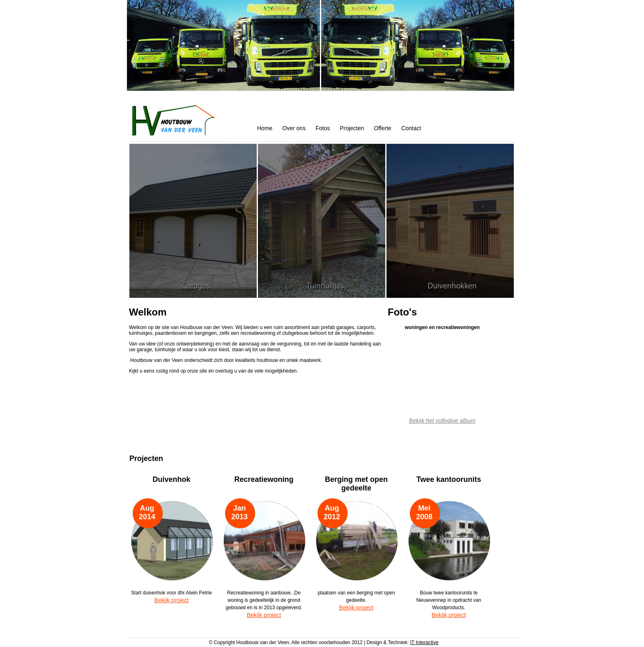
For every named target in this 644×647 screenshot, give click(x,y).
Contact (411, 128)
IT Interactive (424, 642)
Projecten (352, 128)
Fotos (323, 128)
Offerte (383, 128)
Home (265, 128)
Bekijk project (171, 600)
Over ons (294, 128)
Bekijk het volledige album (442, 421)
